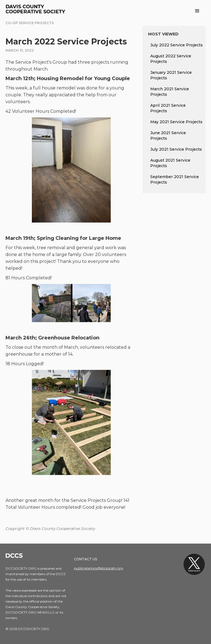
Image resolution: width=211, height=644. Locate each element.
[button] (197, 11)
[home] (36, 9)
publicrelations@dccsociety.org (98, 568)
